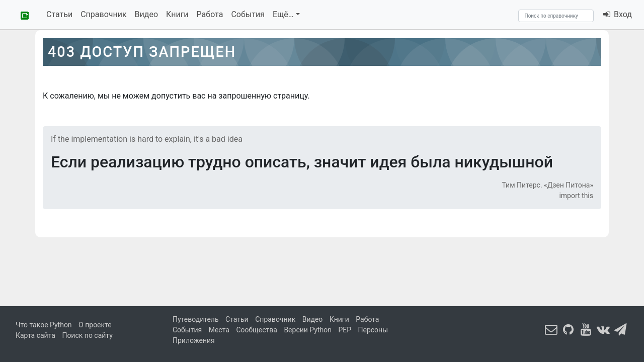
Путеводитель (196, 319)
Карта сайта (35, 335)
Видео (146, 14)
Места (219, 330)
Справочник (103, 14)
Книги (177, 14)
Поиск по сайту (87, 335)
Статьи (59, 14)
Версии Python (308, 330)
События (248, 14)
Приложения (194, 340)
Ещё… (283, 14)
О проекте (95, 325)
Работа (210, 14)
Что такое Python (44, 325)
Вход (617, 14)
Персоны (373, 330)
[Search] (556, 16)
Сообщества (256, 330)
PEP (345, 330)
